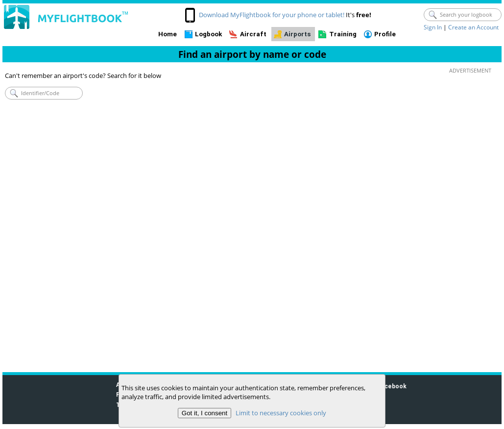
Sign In (433, 27)
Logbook (208, 34)
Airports (298, 34)
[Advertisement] (468, 221)
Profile (385, 34)
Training (343, 34)
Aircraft (253, 34)
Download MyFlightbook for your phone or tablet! (272, 15)
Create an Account (473, 27)
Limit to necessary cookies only (281, 413)
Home (168, 34)
